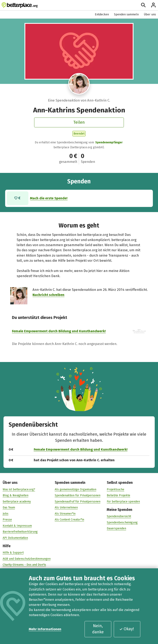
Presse (7, 520)
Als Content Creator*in (69, 520)
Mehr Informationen (45, 629)
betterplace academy (17, 501)
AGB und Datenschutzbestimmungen (27, 559)
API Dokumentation (15, 538)
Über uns (150, 14)
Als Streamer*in (65, 513)
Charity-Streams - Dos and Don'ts (24, 565)
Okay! (127, 629)
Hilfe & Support (13, 553)
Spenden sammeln (126, 14)
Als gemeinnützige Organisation (76, 489)
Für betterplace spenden (123, 501)
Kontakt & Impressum (17, 526)
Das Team (9, 507)
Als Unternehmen (66, 507)
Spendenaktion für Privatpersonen (78, 495)
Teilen (79, 122)
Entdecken (102, 14)
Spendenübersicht (119, 516)
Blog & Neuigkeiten (16, 495)
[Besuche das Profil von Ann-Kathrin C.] (79, 84)
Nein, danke (98, 629)
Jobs (6, 513)
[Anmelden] (153, 5)
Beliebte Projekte (118, 495)
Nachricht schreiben (48, 295)
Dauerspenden (116, 528)
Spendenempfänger (109, 142)
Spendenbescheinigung (122, 522)
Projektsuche (116, 489)
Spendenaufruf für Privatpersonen (78, 501)
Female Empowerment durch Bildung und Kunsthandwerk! (59, 331)
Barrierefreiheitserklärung (20, 532)
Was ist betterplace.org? (19, 489)
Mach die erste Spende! (49, 198)
